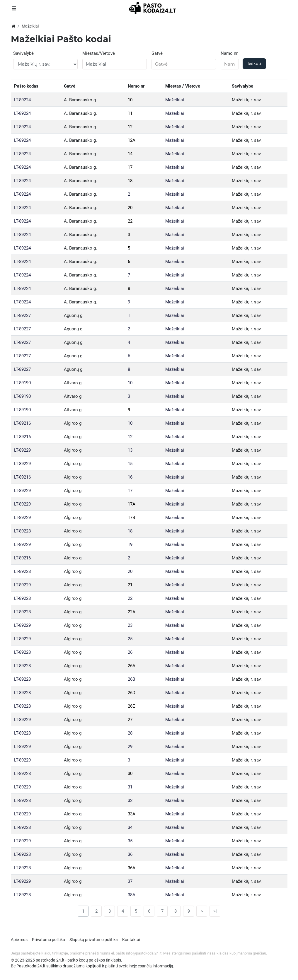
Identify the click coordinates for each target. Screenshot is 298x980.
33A (132, 814)
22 (130, 221)
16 (130, 477)
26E (131, 706)
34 (130, 827)
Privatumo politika (48, 940)
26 (130, 652)
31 (130, 787)
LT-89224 (22, 100)
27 (130, 720)
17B (131, 518)
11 (130, 113)
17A (132, 504)
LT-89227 (22, 315)
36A (132, 868)
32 (130, 800)
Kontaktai (131, 940)
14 (130, 154)
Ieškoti (254, 64)
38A (132, 895)
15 (130, 464)
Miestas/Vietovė (99, 53)
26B (131, 679)
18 (130, 181)
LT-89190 (22, 383)
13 (130, 450)
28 (130, 733)
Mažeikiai (175, 100)
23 (130, 625)
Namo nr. (230, 53)
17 (130, 167)
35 (130, 841)
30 (130, 774)
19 (130, 544)
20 (130, 208)
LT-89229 (22, 450)
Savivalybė (23, 53)
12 (130, 127)
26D (132, 693)
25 (130, 639)
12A (132, 140)
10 (130, 100)
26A (132, 666)
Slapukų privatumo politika (94, 940)
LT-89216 (22, 423)
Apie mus (19, 940)
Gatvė (157, 53)
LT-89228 (22, 531)
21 (130, 585)
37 (130, 881)
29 (130, 747)
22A (132, 612)
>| (215, 911)
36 (130, 854)
